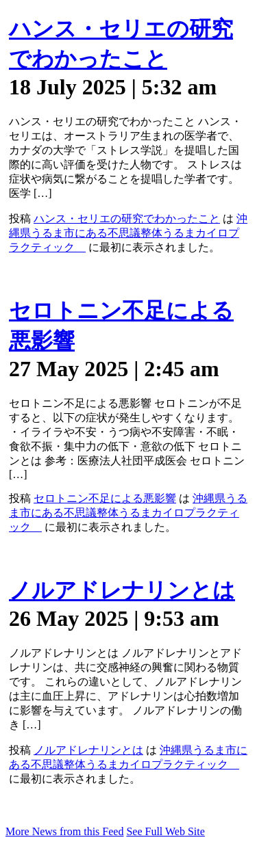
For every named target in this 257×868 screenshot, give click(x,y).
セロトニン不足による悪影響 (105, 498)
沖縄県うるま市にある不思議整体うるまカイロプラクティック (128, 233)
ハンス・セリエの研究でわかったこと (127, 219)
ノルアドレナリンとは (122, 590)
